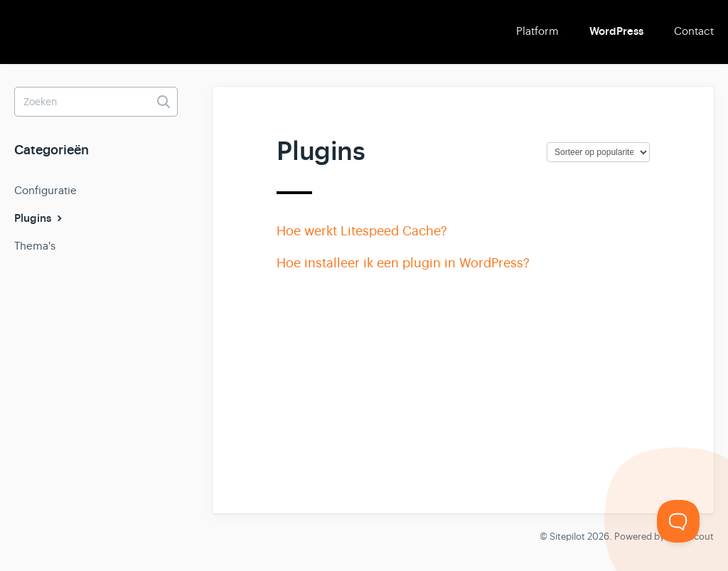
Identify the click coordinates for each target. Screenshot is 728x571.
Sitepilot (567, 537)
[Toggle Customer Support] (678, 521)
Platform (537, 31)
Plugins (40, 218)
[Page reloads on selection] (598, 152)
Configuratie (45, 190)
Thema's (35, 246)
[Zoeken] (96, 102)
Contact (694, 31)
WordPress (616, 31)
